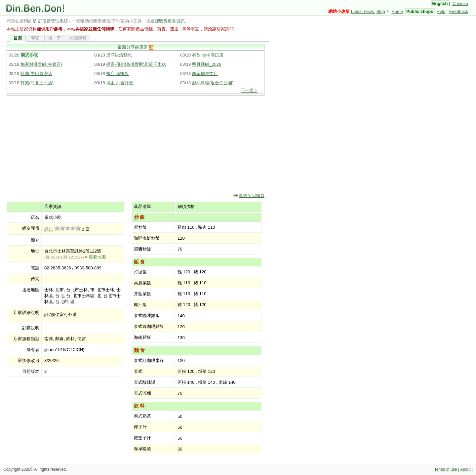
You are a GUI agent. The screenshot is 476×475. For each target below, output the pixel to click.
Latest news (363, 11)
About (465, 469)
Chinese (460, 3)
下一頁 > (249, 90)
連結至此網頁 (252, 196)
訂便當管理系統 (53, 21)
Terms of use (446, 469)
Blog (381, 11)
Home (397, 11)
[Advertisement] (138, 144)
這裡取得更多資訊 (168, 21)
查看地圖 (97, 257)
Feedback (459, 11)
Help (441, 11)
